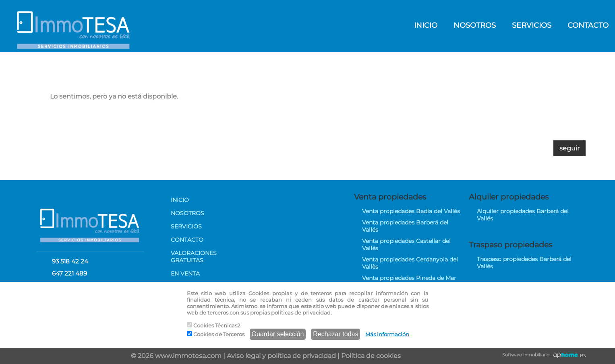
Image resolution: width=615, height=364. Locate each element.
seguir (569, 148)
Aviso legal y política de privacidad (281, 356)
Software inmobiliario (526, 355)
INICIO (426, 25)
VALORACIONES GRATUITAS (194, 257)
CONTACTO (187, 240)
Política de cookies (371, 356)
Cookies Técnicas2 (213, 325)
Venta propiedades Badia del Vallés (411, 211)
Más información (387, 334)
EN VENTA (185, 274)
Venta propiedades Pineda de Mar (409, 278)
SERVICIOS (532, 25)
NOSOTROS (475, 25)
